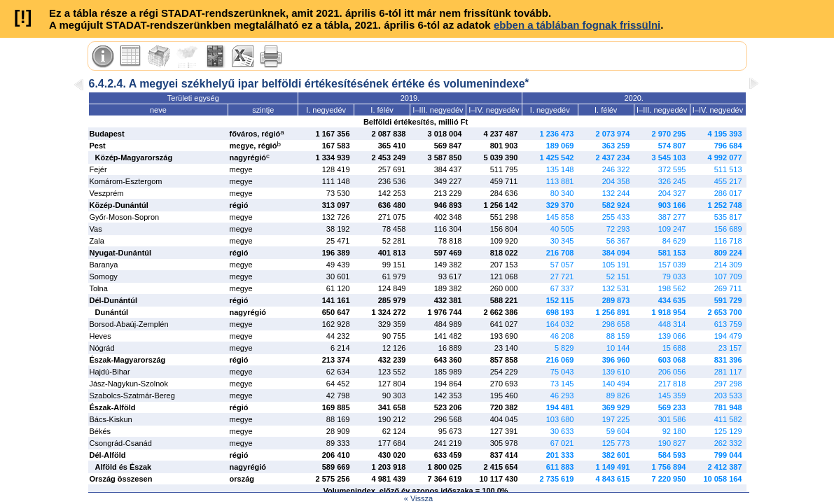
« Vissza (418, 498)
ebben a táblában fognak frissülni (577, 25)
